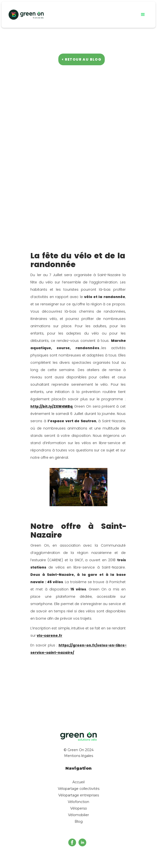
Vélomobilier (78, 815)
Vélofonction (78, 802)
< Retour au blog (82, 59)
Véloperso (79, 808)
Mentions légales (79, 756)
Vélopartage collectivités (79, 789)
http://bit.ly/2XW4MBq (52, 406)
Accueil (78, 782)
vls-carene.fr (49, 635)
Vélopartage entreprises (79, 795)
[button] (143, 15)
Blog (79, 821)
